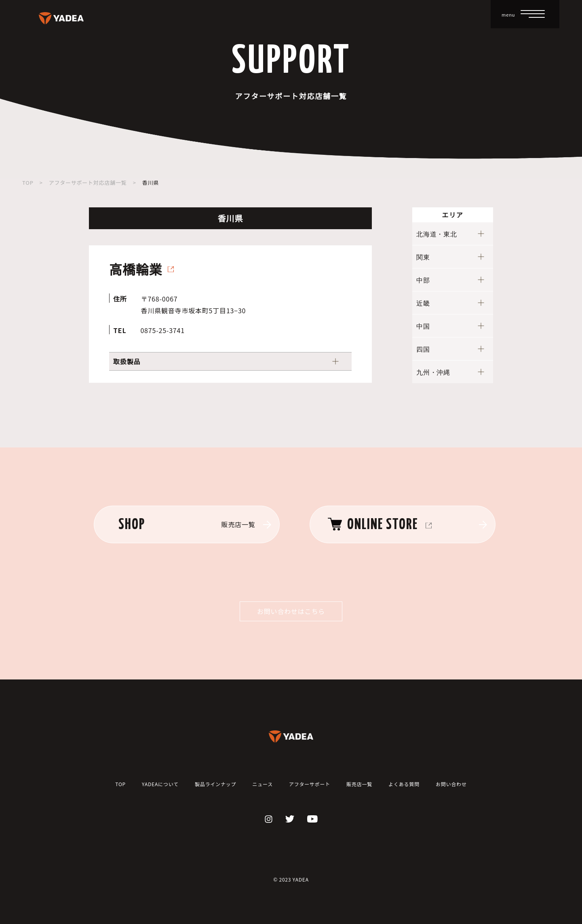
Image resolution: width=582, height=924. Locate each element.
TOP (28, 182)
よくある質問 (404, 784)
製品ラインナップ (215, 784)
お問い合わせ (451, 784)
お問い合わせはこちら (291, 611)
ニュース (263, 784)
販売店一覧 (359, 784)
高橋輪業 (136, 269)
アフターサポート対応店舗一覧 (88, 182)
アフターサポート (310, 784)
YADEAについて (160, 784)
